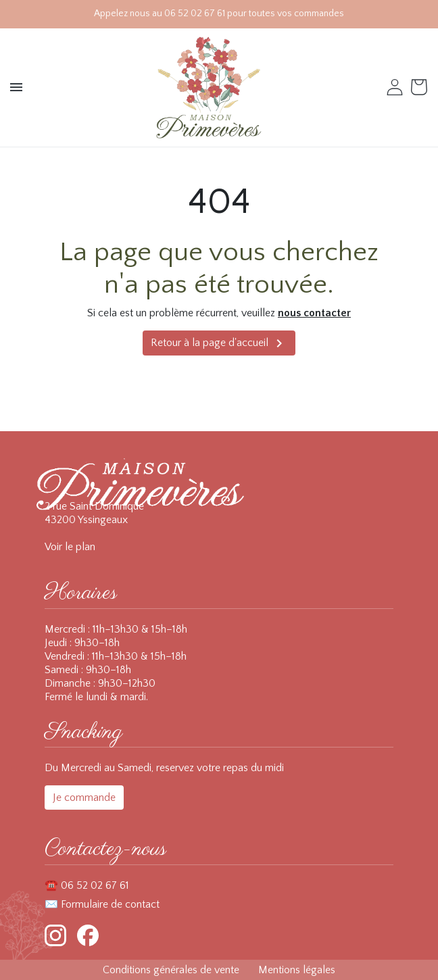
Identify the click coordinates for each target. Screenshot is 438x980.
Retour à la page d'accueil (219, 343)
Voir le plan (70, 547)
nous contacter (314, 313)
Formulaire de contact (110, 904)
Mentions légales (297, 970)
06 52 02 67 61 (95, 885)
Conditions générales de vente (171, 970)
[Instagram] (55, 935)
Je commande (84, 798)
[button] (18, 87)
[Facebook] (88, 935)
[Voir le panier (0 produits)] (420, 87)
